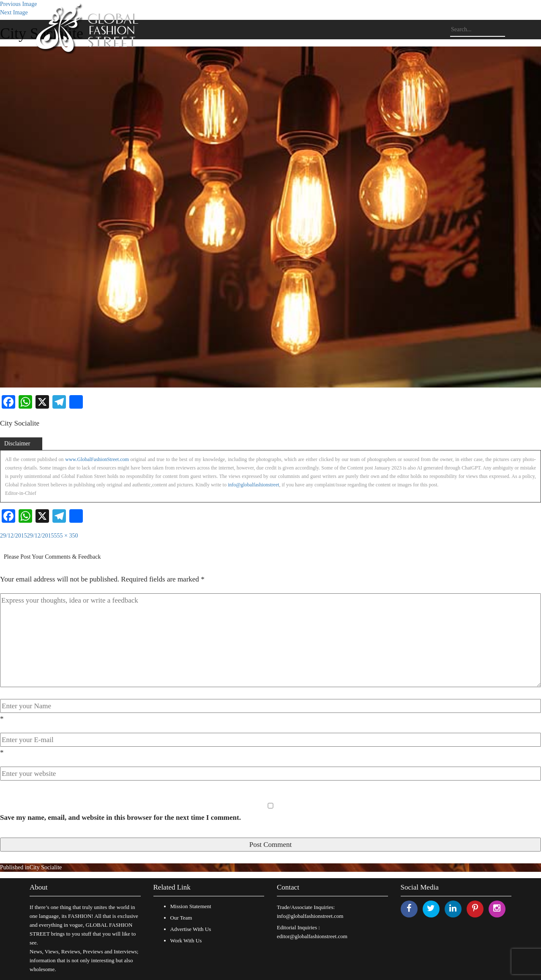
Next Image (14, 12)
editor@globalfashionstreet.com (312, 936)
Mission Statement (191, 906)
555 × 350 (66, 536)
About (39, 887)
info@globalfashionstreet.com (310, 916)
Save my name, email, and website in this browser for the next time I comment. (120, 818)
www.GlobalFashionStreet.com (97, 459)
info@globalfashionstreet (254, 485)
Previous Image (18, 4)
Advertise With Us (191, 929)
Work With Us (186, 940)
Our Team (181, 918)
